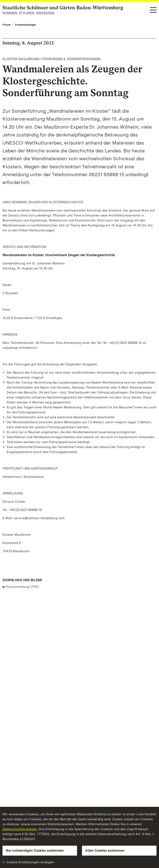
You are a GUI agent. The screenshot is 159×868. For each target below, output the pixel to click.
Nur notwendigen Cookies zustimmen (35, 851)
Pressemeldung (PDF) (22, 587)
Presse (7, 25)
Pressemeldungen (25, 25)
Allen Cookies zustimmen (105, 851)
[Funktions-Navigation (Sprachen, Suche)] (153, 10)
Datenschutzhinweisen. (20, 829)
